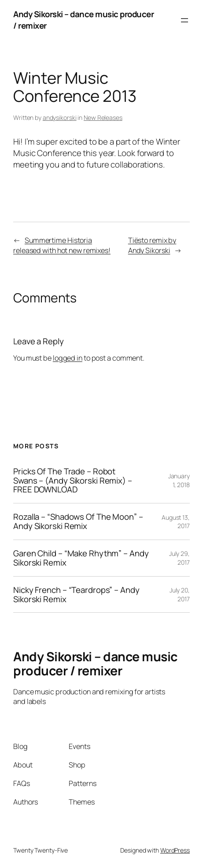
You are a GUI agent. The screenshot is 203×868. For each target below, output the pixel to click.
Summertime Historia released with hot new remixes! (62, 245)
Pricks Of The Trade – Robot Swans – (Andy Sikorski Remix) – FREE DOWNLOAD (73, 481)
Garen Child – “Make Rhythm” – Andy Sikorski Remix (81, 558)
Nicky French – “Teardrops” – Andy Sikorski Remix (76, 595)
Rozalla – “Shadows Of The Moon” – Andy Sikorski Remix (78, 522)
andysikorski (60, 117)
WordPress (175, 850)
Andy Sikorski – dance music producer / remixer (83, 20)
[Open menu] (185, 20)
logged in (68, 358)
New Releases (103, 117)
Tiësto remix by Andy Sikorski (152, 245)
